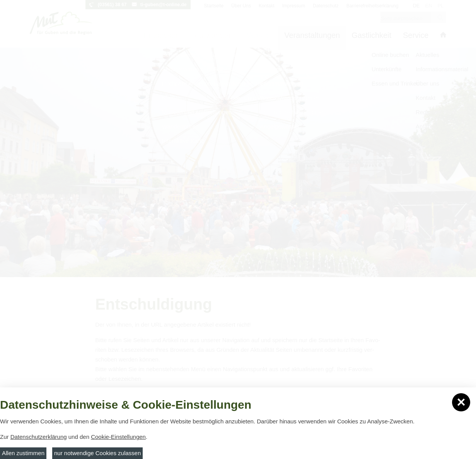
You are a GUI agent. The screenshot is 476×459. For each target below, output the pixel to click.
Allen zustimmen (23, 453)
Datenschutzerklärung (39, 437)
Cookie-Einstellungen (118, 437)
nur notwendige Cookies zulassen (97, 453)
